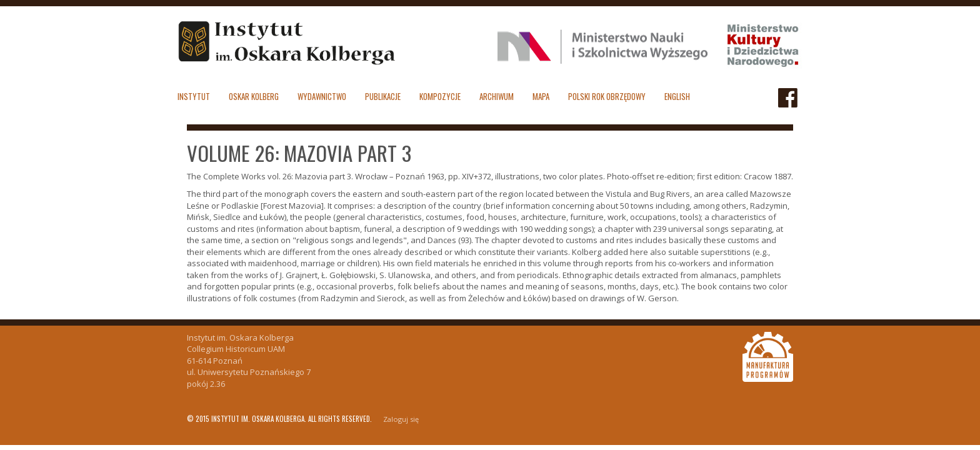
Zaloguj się (401, 419)
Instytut (194, 96)
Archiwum (497, 96)
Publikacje (383, 96)
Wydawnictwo (322, 96)
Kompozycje (440, 96)
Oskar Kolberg (254, 96)
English (677, 96)
